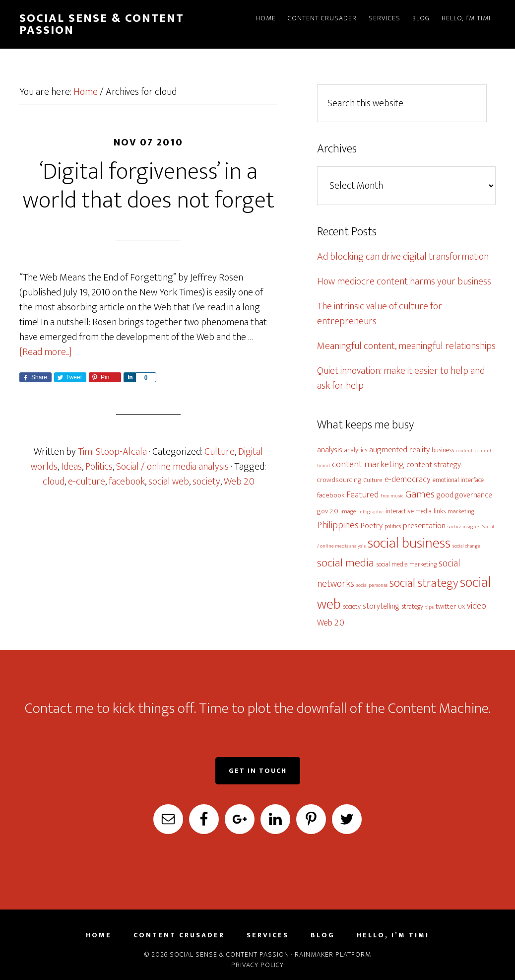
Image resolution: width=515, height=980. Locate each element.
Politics (99, 467)
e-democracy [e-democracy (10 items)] (408, 479)
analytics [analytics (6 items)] (356, 450)
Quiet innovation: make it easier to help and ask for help (401, 378)
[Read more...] (46, 352)
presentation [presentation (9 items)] (424, 526)
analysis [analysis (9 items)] (330, 450)
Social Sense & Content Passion (102, 24)
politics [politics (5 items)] (393, 526)
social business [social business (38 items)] (409, 543)
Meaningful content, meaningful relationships (406, 346)
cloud (54, 482)
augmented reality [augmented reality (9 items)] (399, 450)
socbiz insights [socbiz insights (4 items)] (464, 527)
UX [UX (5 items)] (461, 607)
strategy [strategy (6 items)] (412, 606)
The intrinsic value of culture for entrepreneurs (380, 314)
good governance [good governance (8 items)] (464, 495)
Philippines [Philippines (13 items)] (338, 525)
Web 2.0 (239, 482)
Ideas (71, 467)
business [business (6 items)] (443, 450)
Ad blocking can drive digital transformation (403, 257)
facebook (127, 482)
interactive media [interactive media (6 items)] (409, 511)
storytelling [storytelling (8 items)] (381, 606)
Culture (220, 452)
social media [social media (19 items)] (346, 563)
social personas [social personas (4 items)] (372, 585)
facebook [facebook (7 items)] (331, 495)
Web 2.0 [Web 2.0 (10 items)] (331, 623)
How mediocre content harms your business (404, 281)
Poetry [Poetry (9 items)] (372, 526)
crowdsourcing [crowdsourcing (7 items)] (339, 480)
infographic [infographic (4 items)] (371, 512)
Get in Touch (258, 771)
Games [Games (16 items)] (420, 494)
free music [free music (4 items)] (392, 496)
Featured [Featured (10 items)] (363, 495)
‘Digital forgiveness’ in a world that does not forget (149, 186)
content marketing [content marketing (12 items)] (368, 464)
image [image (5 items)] (348, 512)
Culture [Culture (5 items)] (373, 480)
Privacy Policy (257, 965)
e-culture (87, 482)
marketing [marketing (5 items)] (461, 512)
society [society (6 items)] (352, 606)
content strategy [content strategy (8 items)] (434, 465)
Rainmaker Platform (333, 954)
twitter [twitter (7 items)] (446, 606)
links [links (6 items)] (440, 511)
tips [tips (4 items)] (429, 607)
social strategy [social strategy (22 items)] (424, 583)
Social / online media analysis (172, 467)
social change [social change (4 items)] (466, 546)
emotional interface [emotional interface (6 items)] (458, 480)
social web (169, 482)
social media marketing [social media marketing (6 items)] (406, 564)
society (206, 482)
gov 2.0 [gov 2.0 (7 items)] (328, 511)
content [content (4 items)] (464, 451)
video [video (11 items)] (477, 606)
